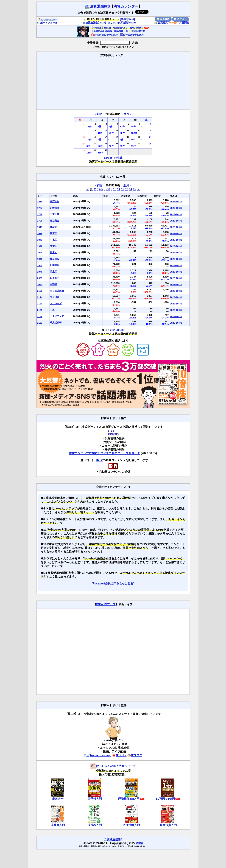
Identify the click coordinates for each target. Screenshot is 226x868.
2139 (40, 310)
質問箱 (184, 23)
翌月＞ (128, 114)
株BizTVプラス (106, 604)
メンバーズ (56, 303)
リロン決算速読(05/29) (122, 23)
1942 (40, 246)
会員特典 (161, 23)
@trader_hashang (98, 755)
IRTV (99, 460)
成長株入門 (95, 825)
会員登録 (163, 19)
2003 (40, 278)
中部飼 (53, 284)
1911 (40, 227)
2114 (40, 297)
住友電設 (55, 259)
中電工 (53, 240)
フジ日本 (55, 297)
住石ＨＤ (55, 201)
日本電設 (55, 265)
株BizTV (119, 755)
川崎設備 (55, 208)
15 (135, 189)
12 (123, 189)
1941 (40, 240)
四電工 (53, 233)
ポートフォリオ (47, 23)
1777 (40, 208)
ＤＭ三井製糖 (57, 291)
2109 (40, 291)
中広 (52, 310)
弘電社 (53, 252)
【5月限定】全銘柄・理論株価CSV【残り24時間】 (117, 28)
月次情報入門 (131, 825)
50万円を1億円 (165, 799)
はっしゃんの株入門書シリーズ (113, 766)
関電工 (53, 246)
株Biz (140, 843)
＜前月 (98, 114)
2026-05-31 (117, 330)
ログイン (181, 19)
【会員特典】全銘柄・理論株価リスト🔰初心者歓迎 (118, 31)
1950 (40, 265)
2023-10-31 (176, 202)
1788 (40, 214)
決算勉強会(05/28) (94, 23)
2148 (40, 316)
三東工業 (55, 214)
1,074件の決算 (113, 158)
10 (115, 189)
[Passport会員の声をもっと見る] (113, 583)
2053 (40, 285)
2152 (40, 323)
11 (119, 189)
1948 (40, 253)
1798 (40, 221)
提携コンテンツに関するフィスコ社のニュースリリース (105, 453)
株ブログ (135, 755)
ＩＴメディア (57, 316)
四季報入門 (95, 799)
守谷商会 (55, 221)
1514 (40, 202)
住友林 (53, 227)
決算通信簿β (97, 6)
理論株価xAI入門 (129, 799)
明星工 (53, 272)
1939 (40, 233)
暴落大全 (58, 799)
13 (127, 189)
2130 (40, 304)
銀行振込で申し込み (132, 35)
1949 (40, 259)
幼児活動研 (56, 323)
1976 (40, 272)
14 (130, 189)
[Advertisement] (113, 84)
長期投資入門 (168, 825)
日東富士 (55, 278)
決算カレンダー (126, 6)
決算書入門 (58, 825)
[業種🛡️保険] (127, 19)
